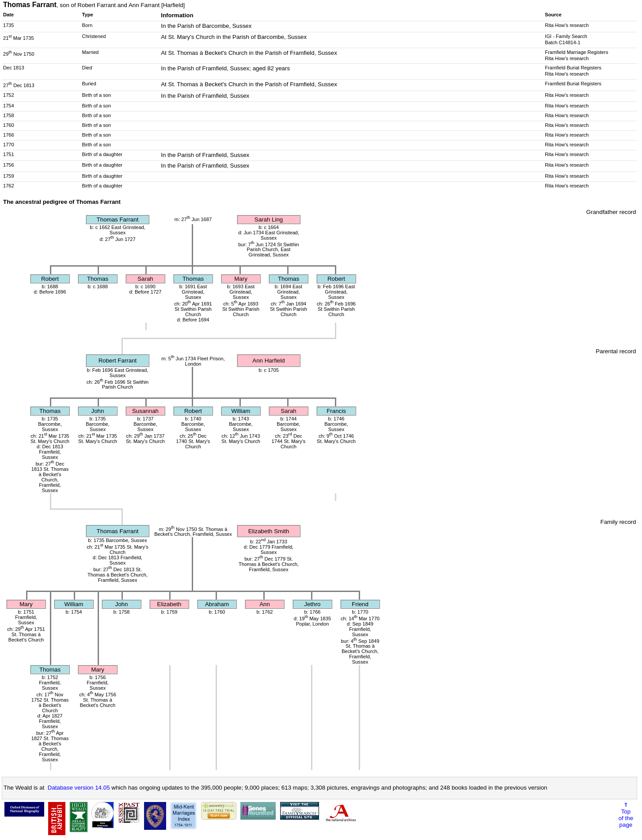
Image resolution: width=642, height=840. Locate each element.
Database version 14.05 (79, 788)
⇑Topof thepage (626, 815)
